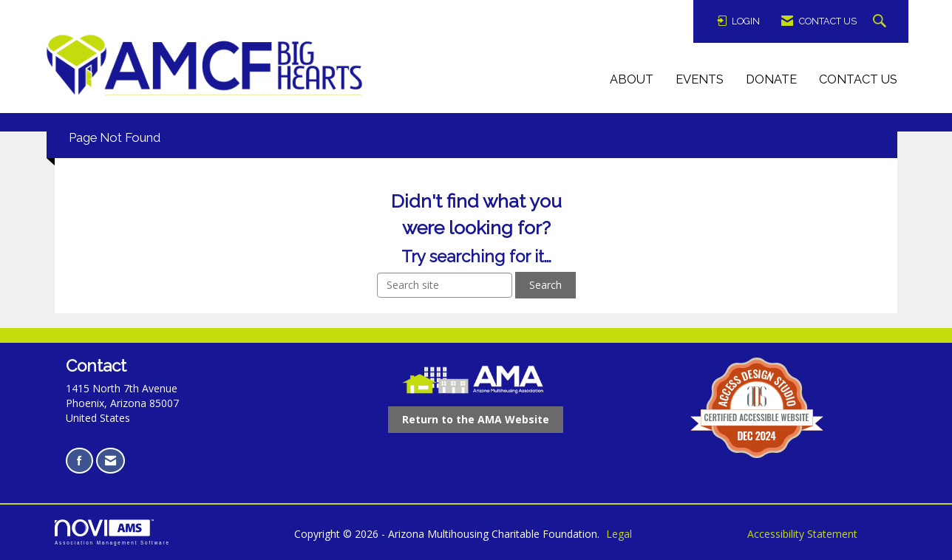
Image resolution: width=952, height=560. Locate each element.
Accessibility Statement (802, 534)
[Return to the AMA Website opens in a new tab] (476, 420)
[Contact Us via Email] (110, 461)
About (632, 79)
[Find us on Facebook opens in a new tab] (79, 461)
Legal (619, 534)
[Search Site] (881, 22)
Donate (771, 79)
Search (545, 285)
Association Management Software (112, 532)
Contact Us (858, 79)
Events (700, 79)
